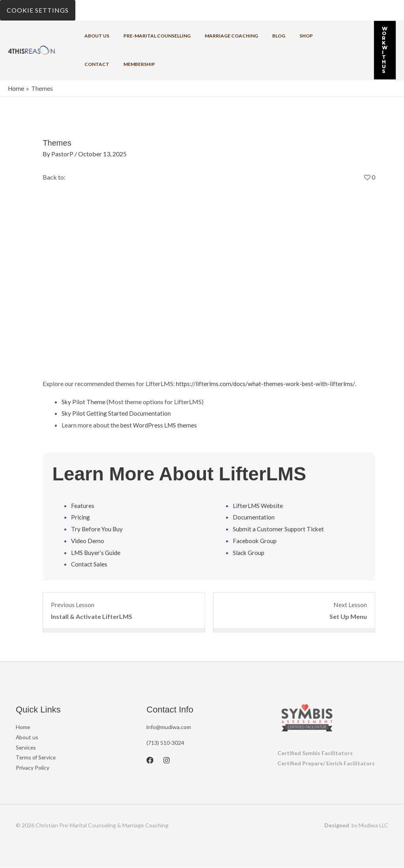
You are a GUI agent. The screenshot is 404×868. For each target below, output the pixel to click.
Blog (262, 36)
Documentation (254, 517)
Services (26, 747)
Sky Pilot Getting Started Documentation (117, 413)
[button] (380, 50)
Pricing (81, 517)
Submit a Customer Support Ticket (280, 528)
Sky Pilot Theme (84, 401)
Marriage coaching (220, 36)
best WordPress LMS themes (160, 425)
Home (23, 726)
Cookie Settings (38, 10)
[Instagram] (166, 760)
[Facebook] (150, 760)
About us (94, 36)
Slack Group (249, 552)
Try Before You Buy (97, 528)
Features (83, 505)
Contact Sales (90, 563)
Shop (285, 36)
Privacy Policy (33, 768)
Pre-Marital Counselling (150, 36)
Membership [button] (98, 64)
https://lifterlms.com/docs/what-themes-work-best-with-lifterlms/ (267, 383)
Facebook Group (256, 540)
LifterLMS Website (259, 505)
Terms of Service (36, 757)
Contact (313, 36)
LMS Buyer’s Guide (97, 552)
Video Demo (88, 540)
